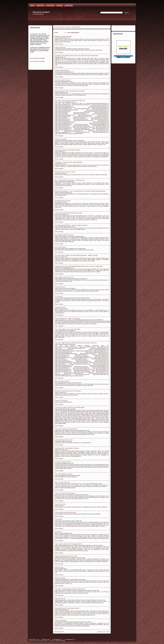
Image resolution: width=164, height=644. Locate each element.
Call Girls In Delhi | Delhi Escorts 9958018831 (70, 408)
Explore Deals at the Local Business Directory (70, 91)
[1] (103, 632)
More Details (59, 44)
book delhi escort (61, 247)
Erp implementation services (64, 235)
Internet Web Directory (62, 70)
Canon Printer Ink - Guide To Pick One (67, 318)
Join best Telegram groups (64, 474)
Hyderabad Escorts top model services (68, 150)
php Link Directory (61, 641)
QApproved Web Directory (64, 36)
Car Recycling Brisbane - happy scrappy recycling (71, 225)
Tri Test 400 (59, 296)
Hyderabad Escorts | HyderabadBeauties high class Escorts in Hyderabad (79, 266)
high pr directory (60, 47)
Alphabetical (75, 33)
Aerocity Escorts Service (63, 462)
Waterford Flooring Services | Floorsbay (68, 391)
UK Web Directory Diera (63, 201)
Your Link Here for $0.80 (38, 58)
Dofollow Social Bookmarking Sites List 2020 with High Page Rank (77, 56)
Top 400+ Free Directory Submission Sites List (70, 101)
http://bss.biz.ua (60, 599)
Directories (68, 27)
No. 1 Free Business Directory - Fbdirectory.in (70, 180)
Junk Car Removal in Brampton (65, 493)
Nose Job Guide (60, 504)
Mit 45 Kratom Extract (62, 381)
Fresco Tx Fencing (61, 401)
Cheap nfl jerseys (61, 620)
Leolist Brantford (60, 307)
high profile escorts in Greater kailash (67, 608)
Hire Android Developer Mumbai (65, 512)
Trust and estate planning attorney (66, 429)
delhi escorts (59, 567)
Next (108, 632)
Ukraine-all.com (60, 287)
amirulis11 (58, 532)
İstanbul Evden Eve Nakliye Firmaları (67, 448)
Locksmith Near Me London (64, 440)
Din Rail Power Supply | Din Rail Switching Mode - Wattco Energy (76, 255)
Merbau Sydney (60, 578)
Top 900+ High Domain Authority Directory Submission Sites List (76, 343)
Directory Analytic (59, 27)
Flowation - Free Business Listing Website (69, 162)
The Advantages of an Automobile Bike (68, 329)
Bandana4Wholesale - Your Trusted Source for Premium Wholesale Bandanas (80, 191)
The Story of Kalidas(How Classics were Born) (70, 589)
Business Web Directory (63, 80)
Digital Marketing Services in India (66, 556)
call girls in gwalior (61, 139)
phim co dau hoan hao (62, 482)
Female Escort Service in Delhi (65, 172)
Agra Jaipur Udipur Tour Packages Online (68, 544)
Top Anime (58, 519)
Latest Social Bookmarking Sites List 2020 (69, 213)
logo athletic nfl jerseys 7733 (64, 277)
